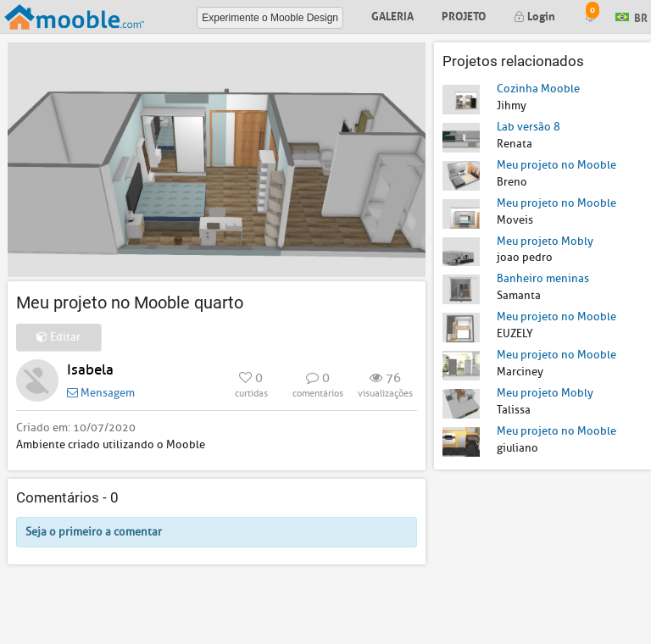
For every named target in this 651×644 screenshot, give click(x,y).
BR (632, 16)
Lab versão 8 (529, 127)
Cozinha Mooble (538, 89)
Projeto (464, 15)
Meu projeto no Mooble (556, 165)
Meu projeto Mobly (545, 241)
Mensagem (101, 393)
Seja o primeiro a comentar (94, 532)
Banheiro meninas (543, 278)
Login (534, 15)
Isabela (90, 370)
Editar (58, 337)
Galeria (392, 15)
